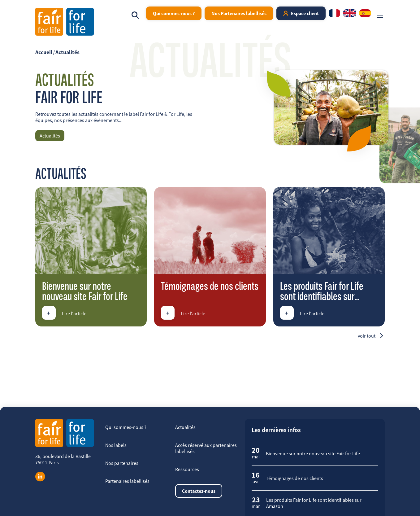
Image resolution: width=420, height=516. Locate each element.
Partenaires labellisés (127, 481)
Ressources (187, 469)
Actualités (67, 52)
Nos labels (116, 445)
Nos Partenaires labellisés (239, 13)
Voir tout (367, 336)
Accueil (44, 52)
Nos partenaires (122, 463)
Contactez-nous (199, 491)
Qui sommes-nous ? (174, 13)
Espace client (305, 13)
